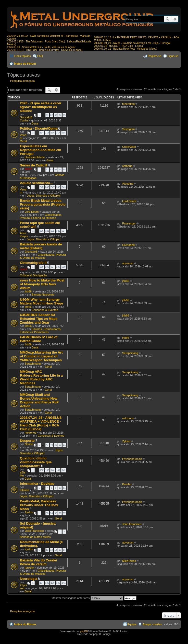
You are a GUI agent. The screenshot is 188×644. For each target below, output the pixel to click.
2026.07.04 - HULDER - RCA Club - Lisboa (118, 46)
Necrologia (29, 579)
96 (60, 513)
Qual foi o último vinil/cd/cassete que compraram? (36, 462)
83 (56, 170)
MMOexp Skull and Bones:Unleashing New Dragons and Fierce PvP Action (39, 400)
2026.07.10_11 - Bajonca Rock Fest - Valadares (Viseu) (126, 49)
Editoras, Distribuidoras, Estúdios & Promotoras (41, 331)
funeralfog (128, 104)
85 (64, 170)
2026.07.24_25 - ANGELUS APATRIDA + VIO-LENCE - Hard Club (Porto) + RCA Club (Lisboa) (41, 423)
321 (47, 231)
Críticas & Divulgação (33, 275)
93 (47, 513)
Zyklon (126, 441)
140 (53, 470)
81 (47, 170)
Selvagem (128, 129)
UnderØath (129, 147)
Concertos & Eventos (45, 310)
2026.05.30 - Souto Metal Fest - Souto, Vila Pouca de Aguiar (41, 47)
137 (42, 583)
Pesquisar (168, 19)
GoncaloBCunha (26, 119)
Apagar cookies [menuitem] (152, 624)
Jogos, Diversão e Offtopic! (44, 196)
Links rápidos (23, 56)
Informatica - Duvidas (37, 484)
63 (56, 115)
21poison (23, 587)
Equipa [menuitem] (132, 624)
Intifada (24, 490)
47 (47, 445)
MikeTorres (129, 561)
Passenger (129, 223)
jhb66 (28, 291)
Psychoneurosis (132, 459)
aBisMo (23, 474)
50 (60, 445)
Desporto (27, 441)
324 (64, 231)
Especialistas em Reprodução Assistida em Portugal (40, 150)
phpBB (84, 631)
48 (52, 445)
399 (64, 267)
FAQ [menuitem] (40, 56)
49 (56, 445)
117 (58, 133)
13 (52, 550)
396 (47, 267)
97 (64, 513)
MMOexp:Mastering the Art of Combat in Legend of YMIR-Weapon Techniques (41, 356)
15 (60, 550)
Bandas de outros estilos (35, 537)
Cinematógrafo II (33, 263)
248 (58, 187)
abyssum (128, 263)
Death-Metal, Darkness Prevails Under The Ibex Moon (39, 505)
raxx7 (28, 169)
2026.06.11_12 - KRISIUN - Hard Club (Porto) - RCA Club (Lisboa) (45, 50)
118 (64, 133)
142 (64, 470)
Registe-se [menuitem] (154, 56)
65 (64, 115)
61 (47, 115)
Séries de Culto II (34, 165)
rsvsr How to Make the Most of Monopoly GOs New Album (42, 284)
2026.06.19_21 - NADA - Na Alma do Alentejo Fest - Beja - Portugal (132, 43)
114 (42, 133)
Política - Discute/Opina (39, 128)
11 (64, 488)
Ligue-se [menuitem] (173, 56)
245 (42, 187)
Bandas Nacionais (43, 295)
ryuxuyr (29, 568)
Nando (29, 444)
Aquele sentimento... (36, 183)
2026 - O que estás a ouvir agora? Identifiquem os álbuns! (41, 107)
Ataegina (128, 184)
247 (53, 187)
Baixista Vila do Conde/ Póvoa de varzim (39, 562)
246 (47, 187)
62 (52, 115)
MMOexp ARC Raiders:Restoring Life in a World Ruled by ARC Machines (41, 377)
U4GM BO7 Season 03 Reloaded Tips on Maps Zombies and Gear (39, 319)
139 (47, 470)
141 (58, 470)
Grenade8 (31, 252)
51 (64, 445)
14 (56, 550)
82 (52, 170)
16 (64, 550)
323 (58, 231)
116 (53, 133)
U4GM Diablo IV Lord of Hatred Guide (39, 339)
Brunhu (127, 484)
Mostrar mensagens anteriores (87, 598)
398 (58, 267)
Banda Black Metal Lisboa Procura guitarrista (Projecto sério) (43, 204)
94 (52, 513)
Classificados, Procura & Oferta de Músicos (41, 216)
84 (60, 170)
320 (42, 231)
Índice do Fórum (25, 64)
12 (47, 550)
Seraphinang (33, 364)
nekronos (30, 433)
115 (47, 133)
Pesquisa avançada (175, 19)
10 (60, 488)
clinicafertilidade (35, 157)
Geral (35, 123)
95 (56, 513)
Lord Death (32, 212)
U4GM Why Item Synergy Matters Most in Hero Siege (41, 301)
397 (53, 267)
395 (42, 267)
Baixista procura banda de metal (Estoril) (41, 246)
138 (42, 470)
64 (60, 115)
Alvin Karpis (24, 235)
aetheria (127, 166)
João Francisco (34, 531)
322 (53, 231)
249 (64, 187)
